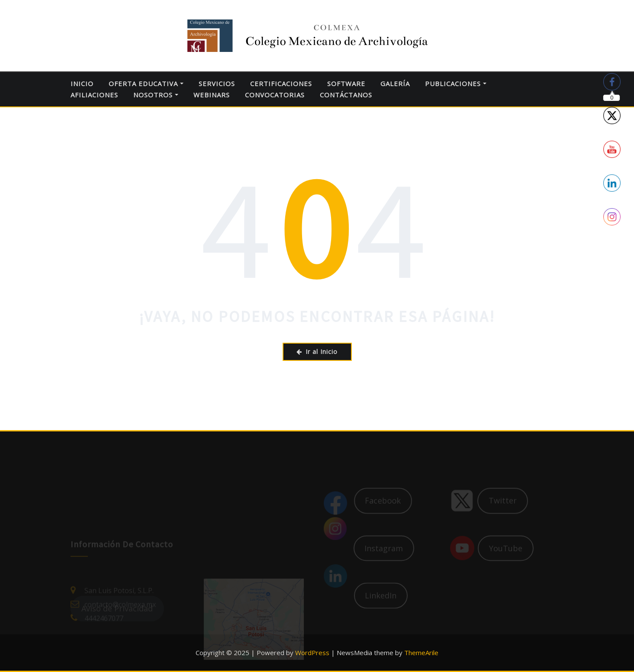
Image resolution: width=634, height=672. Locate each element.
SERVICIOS (217, 84)
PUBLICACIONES (456, 84)
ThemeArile (421, 653)
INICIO (82, 84)
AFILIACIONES (94, 95)
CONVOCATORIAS (275, 95)
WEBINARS (212, 95)
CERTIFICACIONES (281, 84)
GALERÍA (395, 84)
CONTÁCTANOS (346, 95)
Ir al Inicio (317, 352)
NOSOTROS (156, 95)
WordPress (312, 653)
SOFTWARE (346, 84)
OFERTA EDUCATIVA (146, 84)
